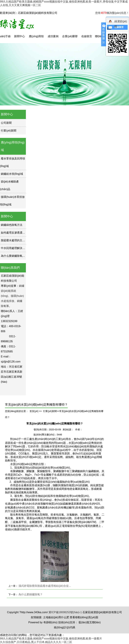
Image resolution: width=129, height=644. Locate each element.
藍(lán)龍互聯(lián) (90, 622)
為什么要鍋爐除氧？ (31, 594)
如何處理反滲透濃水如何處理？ (20, 233)
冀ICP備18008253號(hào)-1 (65, 612)
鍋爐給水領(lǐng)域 (12, 174)
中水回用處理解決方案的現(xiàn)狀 (22, 248)
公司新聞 (6, 123)
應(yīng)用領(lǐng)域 (36, 39)
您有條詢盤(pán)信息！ (112, 13)
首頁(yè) (34, 411)
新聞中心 (19, 36)
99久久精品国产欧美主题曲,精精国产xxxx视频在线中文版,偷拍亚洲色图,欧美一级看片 (51, 639)
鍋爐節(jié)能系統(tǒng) (13, 291)
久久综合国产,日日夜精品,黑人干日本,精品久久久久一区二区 (36, 642)
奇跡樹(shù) (50, 622)
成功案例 (53, 36)
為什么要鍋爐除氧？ (13, 256)
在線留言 (87, 36)
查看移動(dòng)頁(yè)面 (84, 617)
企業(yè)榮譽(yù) (70, 39)
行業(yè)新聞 (9, 131)
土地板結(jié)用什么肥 (56, 617)
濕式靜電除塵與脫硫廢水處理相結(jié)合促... (45, 586)
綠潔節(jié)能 (118, 22)
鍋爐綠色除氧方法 (12, 225)
